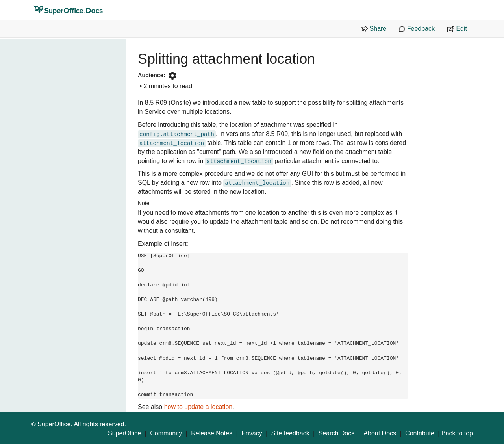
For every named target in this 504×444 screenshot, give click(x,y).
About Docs (380, 433)
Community (166, 433)
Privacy (252, 433)
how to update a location (198, 407)
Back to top (457, 433)
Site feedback (290, 433)
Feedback (417, 29)
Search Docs (337, 433)
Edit (457, 29)
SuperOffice (124, 433)
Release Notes (212, 433)
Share (373, 29)
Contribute (420, 433)
